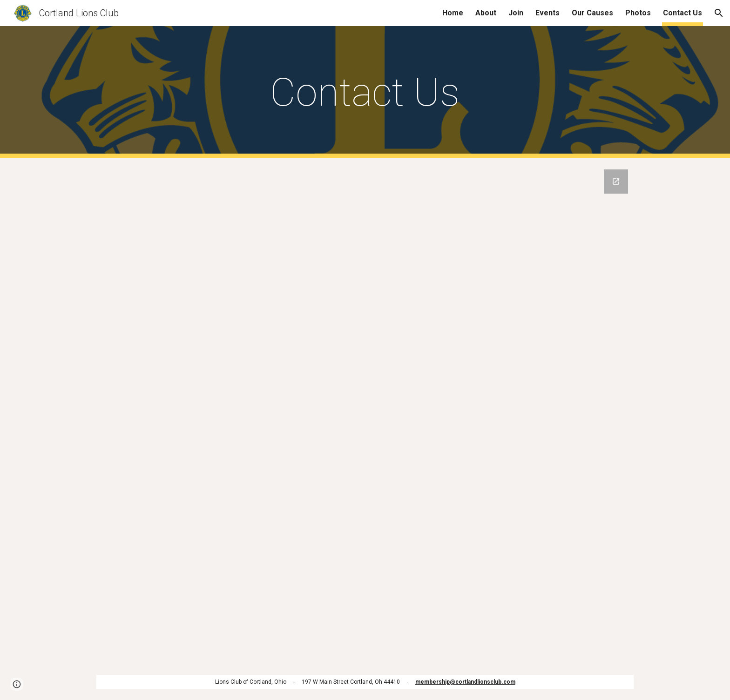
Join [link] (516, 13)
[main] (365, 92)
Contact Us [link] (683, 13)
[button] (719, 13)
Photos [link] (638, 13)
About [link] (486, 13)
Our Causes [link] (592, 13)
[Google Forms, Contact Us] (365, 411)
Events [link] (547, 13)
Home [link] (453, 13)
